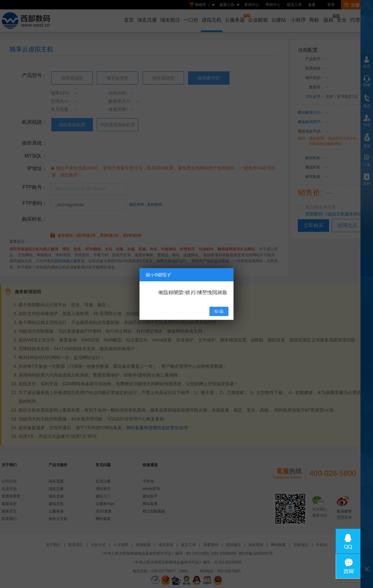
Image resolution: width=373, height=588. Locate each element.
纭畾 (219, 311)
